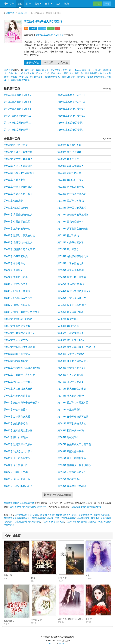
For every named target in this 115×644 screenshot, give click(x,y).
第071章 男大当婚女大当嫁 (18, 389)
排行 (28, 4)
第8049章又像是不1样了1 (17, 109)
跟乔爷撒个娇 (68, 77)
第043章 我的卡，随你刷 (17, 291)
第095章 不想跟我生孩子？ (72, 472)
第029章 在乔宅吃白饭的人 (18, 242)
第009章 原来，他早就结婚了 (19, 173)
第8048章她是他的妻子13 (71, 109)
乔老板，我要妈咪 (19, 77)
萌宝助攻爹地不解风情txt (26, 515)
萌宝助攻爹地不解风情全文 (17, 518)
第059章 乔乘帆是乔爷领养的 (19, 347)
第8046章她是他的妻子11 (71, 116)
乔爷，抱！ (57, 73)
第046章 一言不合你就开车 (72, 298)
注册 (107, 4)
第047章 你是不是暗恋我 (17, 305)
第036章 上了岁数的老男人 (72, 263)
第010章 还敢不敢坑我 (69, 173)
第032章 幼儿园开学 (68, 249)
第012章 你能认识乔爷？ (71, 180)
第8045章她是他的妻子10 (17, 123)
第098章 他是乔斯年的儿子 (18, 486)
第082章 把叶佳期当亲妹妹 (18, 431)
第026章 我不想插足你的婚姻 (73, 229)
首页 (20, 4)
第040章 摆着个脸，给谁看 (72, 277)
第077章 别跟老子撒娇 (69, 410)
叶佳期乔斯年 (36, 77)
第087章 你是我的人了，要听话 (74, 444)
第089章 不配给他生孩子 (71, 451)
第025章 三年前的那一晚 (17, 229)
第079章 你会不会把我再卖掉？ (74, 417)
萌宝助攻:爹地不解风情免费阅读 (43, 22)
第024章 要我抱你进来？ (71, 222)
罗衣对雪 (33, 28)
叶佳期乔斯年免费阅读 (19, 80)
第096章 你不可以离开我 (17, 479)
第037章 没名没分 (13, 270)
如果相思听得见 (52, 77)
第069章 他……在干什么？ (18, 382)
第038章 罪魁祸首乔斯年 (71, 270)
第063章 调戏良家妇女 (16, 361)
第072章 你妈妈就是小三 (17, 396)
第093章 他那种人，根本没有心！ (75, 465)
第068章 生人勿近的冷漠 (71, 375)
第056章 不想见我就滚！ (71, 333)
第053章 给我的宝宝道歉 (17, 326)
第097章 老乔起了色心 (69, 479)
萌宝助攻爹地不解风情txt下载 (46, 518)
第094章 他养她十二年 (16, 472)
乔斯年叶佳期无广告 (74, 73)
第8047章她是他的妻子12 (17, 116)
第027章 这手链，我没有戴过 (19, 235)
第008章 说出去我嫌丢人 (71, 166)
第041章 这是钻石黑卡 (16, 284)
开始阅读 (33, 63)
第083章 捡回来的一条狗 (71, 431)
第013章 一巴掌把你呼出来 (18, 187)
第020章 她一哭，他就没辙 (72, 208)
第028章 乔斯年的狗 (68, 235)
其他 (26, 28)
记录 (67, 4)
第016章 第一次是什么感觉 (72, 194)
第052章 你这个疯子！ (69, 319)
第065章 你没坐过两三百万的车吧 (22, 368)
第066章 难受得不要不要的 (72, 368)
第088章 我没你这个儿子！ (18, 451)
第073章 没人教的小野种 (71, 396)
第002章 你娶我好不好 (69, 145)
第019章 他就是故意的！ (17, 208)
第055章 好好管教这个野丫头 (19, 333)
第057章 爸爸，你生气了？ (18, 340)
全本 (48, 4)
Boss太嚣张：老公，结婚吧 (88, 70)
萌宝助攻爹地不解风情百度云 (75, 518)
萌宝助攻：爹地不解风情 (37, 70)
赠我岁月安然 (28, 73)
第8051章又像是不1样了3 (17, 102)
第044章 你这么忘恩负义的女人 (74, 291)
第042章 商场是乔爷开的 (71, 284)
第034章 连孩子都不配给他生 (73, 256)
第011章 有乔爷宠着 (15, 180)
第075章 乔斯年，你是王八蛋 (73, 403)
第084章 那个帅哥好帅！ (17, 437)
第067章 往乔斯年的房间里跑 (19, 375)
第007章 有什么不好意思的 (18, 166)
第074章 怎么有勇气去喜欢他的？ (22, 403)
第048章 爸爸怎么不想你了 (72, 305)
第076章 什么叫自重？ (16, 410)
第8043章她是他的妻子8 (17, 130)
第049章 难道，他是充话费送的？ (22, 312)
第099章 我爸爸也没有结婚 (72, 486)
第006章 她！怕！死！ (69, 159)
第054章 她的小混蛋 (68, 326)
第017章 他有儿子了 (15, 201)
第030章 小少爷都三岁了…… (73, 242)
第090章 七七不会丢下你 (17, 458)
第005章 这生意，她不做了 (18, 159)
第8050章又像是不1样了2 (71, 102)
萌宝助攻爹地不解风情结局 (27, 522)
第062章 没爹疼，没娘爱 (71, 354)
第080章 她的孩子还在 (16, 423)
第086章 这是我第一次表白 (18, 444)
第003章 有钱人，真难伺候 (18, 152)
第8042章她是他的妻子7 (70, 130)
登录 (98, 4)
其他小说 (23, 13)
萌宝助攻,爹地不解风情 (53, 522)
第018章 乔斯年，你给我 (71, 201)
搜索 (58, 4)
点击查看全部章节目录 (57, 495)
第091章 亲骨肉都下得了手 (72, 458)
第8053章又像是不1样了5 (49, 35)
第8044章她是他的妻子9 (70, 123)
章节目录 (49, 63)
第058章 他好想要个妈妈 (71, 340)
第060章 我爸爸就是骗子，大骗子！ (77, 347)
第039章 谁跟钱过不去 (16, 277)
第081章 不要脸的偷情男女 (72, 423)
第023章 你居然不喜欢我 (17, 222)
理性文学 (9, 4)
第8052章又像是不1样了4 (71, 95)
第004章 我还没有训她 (69, 152)
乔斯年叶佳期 (43, 73)
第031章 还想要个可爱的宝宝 (19, 249)
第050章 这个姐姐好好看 (71, 312)
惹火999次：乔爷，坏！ (62, 70)
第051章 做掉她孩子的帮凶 (18, 319)
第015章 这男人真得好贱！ (18, 194)
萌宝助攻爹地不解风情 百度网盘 (81, 522)
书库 (38, 4)
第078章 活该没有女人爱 (17, 417)
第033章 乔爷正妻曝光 (16, 256)
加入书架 (63, 63)
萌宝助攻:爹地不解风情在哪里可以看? (58, 515)
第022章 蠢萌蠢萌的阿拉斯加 (73, 215)
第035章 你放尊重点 (15, 263)
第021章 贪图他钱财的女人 (18, 215)
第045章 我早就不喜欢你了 (18, 298)
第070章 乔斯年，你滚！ (71, 382)
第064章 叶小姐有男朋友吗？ (73, 361)
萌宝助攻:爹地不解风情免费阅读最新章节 (27, 507)
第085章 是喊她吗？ (68, 437)
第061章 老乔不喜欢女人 (17, 354)
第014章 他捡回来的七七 (71, 187)
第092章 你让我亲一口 (16, 465)
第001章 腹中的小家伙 (16, 145)
